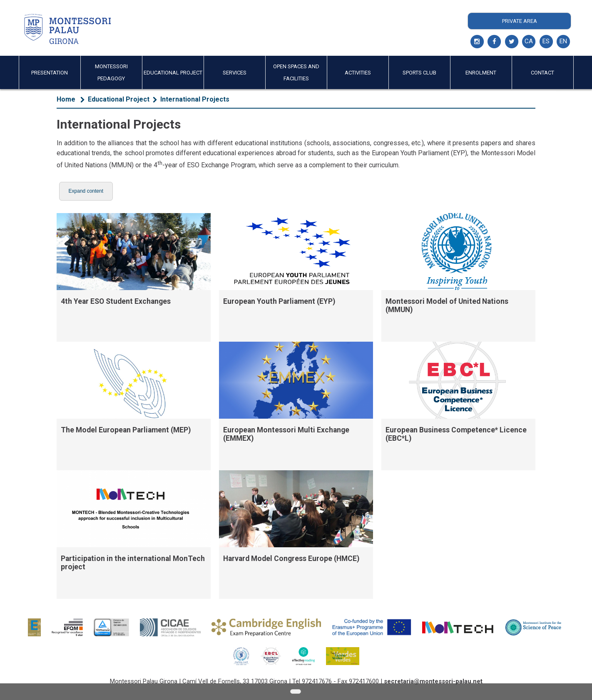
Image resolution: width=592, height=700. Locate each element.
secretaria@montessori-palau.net (433, 681)
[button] (86, 191)
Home (66, 99)
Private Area (520, 21)
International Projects (195, 99)
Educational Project (119, 99)
